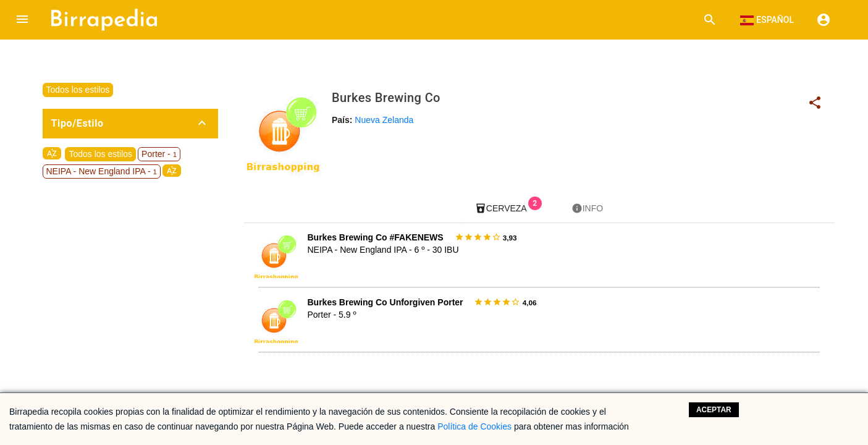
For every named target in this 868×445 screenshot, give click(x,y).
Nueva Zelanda (384, 120)
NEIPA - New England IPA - (102, 171)
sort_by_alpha (52, 153)
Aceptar (714, 410)
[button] (22, 20)
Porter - (159, 154)
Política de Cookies (474, 426)
